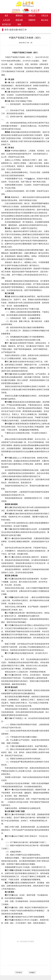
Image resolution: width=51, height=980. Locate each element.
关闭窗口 (32, 973)
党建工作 (32, 15)
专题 (19, 24)
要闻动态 (19, 15)
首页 (6, 15)
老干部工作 (6, 24)
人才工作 (6, 20)
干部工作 (45, 15)
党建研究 (32, 20)
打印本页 (19, 973)
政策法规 (19, 20)
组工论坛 (45, 20)
